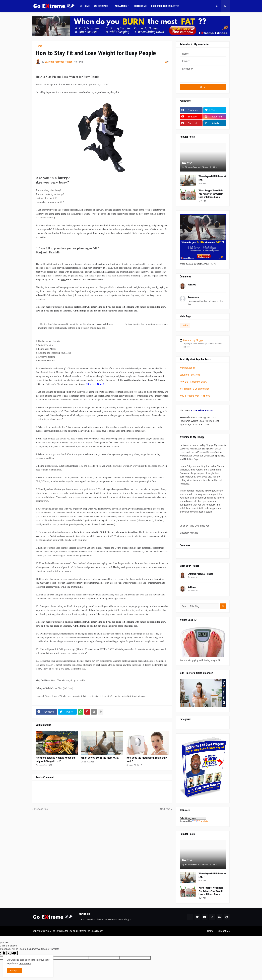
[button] (217, 6)
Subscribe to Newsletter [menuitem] (165, 6)
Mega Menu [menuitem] (121, 6)
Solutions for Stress (190, 375)
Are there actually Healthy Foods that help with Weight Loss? (56, 759)
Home (39, 46)
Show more (193, 577)
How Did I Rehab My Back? (193, 382)
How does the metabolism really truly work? (147, 759)
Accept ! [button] (14, 970)
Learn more (25, 963)
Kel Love (192, 587)
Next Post (165, 809)
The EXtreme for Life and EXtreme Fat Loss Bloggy (77, 931)
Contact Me (224, 931)
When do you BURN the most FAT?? (100, 758)
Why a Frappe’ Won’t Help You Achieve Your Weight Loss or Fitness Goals (211, 194)
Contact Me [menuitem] (140, 6)
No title (187, 163)
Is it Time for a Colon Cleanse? (195, 389)
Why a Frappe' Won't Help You (195, 396)
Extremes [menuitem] (101, 6)
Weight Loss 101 (188, 368)
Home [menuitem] (85, 6)
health (185, 325)
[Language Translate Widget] (193, 818)
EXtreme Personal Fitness (200, 574)
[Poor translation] (12, 953)
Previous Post (41, 809)
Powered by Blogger (192, 340)
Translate (200, 821)
